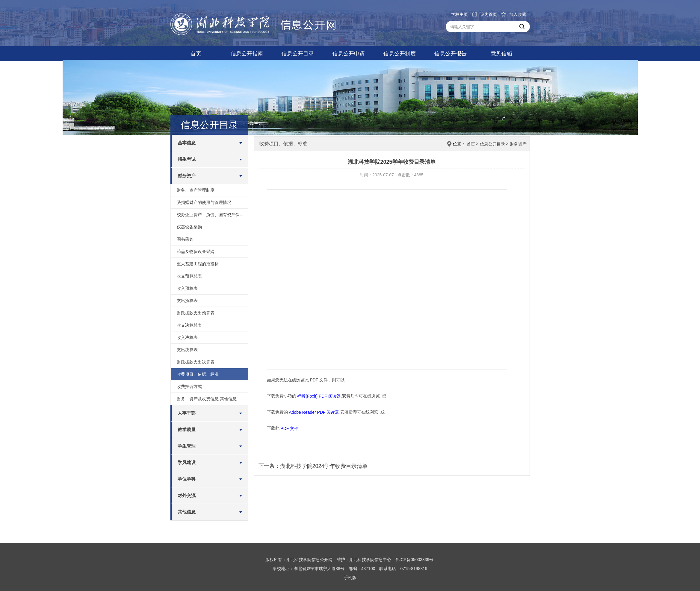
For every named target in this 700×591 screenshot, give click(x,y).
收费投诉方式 (189, 387)
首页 (196, 54)
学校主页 (459, 14)
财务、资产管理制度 (196, 190)
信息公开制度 (400, 54)
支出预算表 (187, 301)
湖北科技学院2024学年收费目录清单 (324, 466)
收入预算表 (187, 288)
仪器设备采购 (189, 227)
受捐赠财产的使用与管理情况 (204, 202)
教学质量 (187, 429)
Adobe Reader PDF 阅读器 (314, 412)
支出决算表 (187, 350)
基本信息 (187, 143)
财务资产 (187, 176)
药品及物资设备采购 (196, 251)
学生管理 (187, 446)
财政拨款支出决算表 (196, 362)
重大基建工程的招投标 (198, 264)
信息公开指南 (247, 54)
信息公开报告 (450, 54)
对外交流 (187, 495)
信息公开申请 (349, 54)
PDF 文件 (289, 428)
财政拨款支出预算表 (196, 313)
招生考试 (187, 159)
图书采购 (185, 239)
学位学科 (187, 479)
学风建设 (187, 462)
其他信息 (187, 512)
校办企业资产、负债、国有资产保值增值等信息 (213, 215)
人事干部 (187, 413)
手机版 (350, 578)
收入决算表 (187, 337)
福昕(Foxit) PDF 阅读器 (319, 396)
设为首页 (484, 14)
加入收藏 (513, 14)
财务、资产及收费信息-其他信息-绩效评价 (213, 399)
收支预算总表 (189, 276)
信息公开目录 (298, 54)
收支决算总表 (189, 325)
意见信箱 (501, 54)
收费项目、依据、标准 (198, 374)
